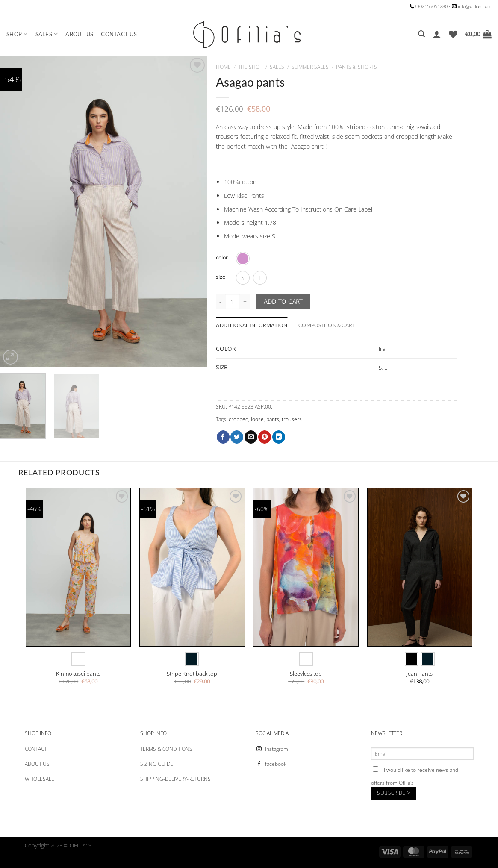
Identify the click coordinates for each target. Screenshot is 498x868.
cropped (239, 419)
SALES (47, 34)
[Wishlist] (453, 34)
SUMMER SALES (310, 67)
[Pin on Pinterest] (265, 437)
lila (382, 349)
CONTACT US (119, 34)
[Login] (437, 34)
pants (273, 419)
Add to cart (283, 302)
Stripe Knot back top (192, 674)
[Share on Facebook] (223, 437)
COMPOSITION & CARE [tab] (327, 325)
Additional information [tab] (252, 325)
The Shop (250, 67)
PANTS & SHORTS (357, 67)
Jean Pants (420, 674)
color (222, 258)
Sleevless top (306, 674)
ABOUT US (79, 34)
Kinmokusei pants (78, 674)
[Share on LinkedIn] (279, 437)
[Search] (421, 34)
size (221, 277)
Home (223, 67)
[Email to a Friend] (251, 437)
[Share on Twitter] (237, 437)
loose (257, 419)
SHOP (17, 34)
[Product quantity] (233, 301)
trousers (292, 419)
